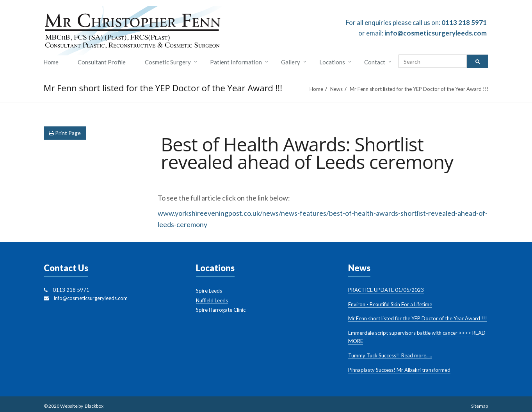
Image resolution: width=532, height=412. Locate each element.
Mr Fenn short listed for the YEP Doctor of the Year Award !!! (418, 318)
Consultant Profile (102, 62)
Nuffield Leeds (212, 300)
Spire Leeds (209, 291)
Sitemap (480, 406)
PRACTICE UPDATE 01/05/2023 (386, 290)
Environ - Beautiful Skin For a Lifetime (390, 304)
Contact (375, 62)
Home (51, 62)
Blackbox (94, 406)
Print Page (65, 133)
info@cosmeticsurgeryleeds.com (436, 33)
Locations (332, 62)
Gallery (291, 62)
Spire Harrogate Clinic (221, 310)
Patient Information (236, 62)
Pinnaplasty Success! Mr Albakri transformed (399, 370)
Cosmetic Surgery (168, 62)
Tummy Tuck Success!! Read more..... (390, 355)
